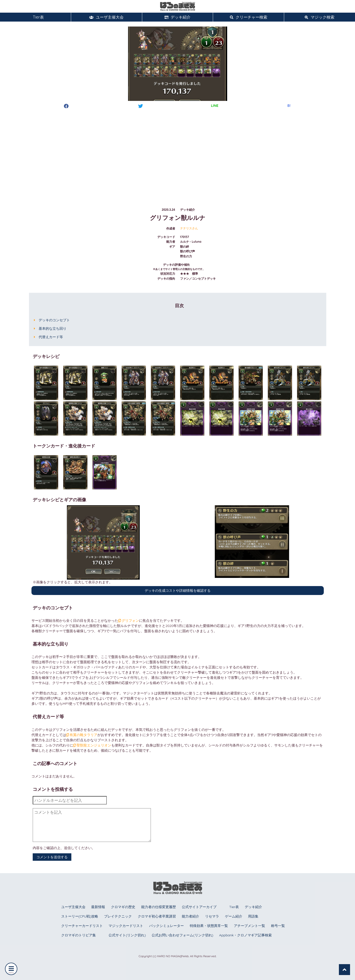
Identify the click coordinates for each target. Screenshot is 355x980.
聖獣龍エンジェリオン (92, 745)
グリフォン (129, 621)
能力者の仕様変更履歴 (159, 907)
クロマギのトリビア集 (79, 935)
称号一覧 (278, 926)
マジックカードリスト (126, 926)
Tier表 (35, 17)
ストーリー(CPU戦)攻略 (80, 916)
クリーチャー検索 (249, 17)
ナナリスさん (189, 228)
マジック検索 (319, 17)
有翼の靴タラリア (82, 735)
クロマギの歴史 (123, 907)
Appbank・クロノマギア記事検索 (246, 935)
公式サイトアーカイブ (199, 907)
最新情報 (98, 907)
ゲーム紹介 (234, 916)
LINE (215, 106)
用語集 (253, 916)
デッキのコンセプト (54, 320)
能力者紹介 (191, 916)
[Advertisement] (178, 153)
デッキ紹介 (177, 17)
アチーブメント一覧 (249, 926)
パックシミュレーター (166, 926)
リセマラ (212, 916)
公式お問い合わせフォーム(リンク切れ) (182, 935)
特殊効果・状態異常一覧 (209, 926)
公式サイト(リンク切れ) (127, 935)
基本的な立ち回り (53, 328)
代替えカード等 (51, 337)
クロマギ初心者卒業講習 (157, 916)
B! (289, 106)
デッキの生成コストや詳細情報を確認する (178, 591)
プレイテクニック (118, 916)
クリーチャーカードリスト (82, 926)
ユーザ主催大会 (106, 17)
